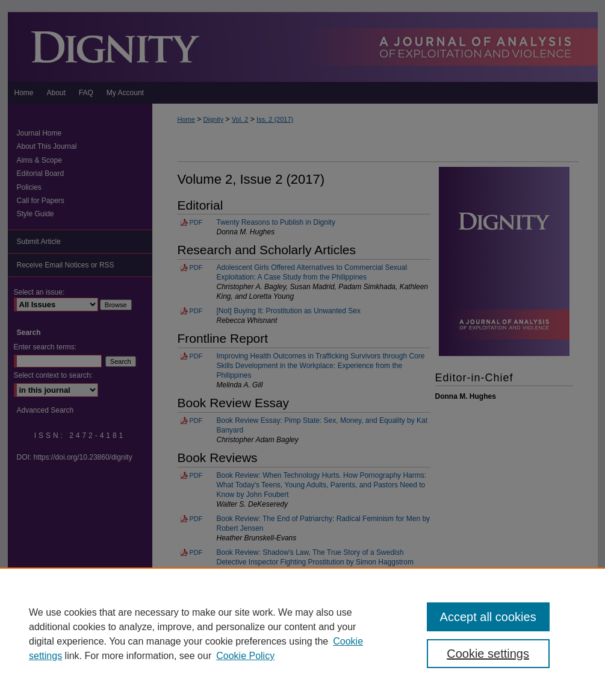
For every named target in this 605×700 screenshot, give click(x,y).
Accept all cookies (488, 617)
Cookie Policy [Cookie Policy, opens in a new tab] (245, 656)
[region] (302, 634)
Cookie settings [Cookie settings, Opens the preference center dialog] (488, 654)
